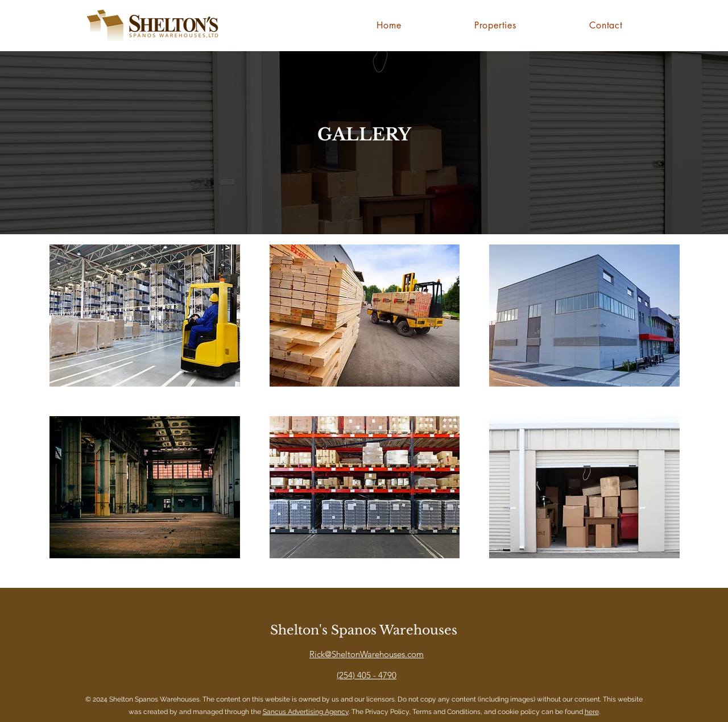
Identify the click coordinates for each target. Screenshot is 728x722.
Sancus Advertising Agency (306, 712)
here (592, 712)
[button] (145, 316)
